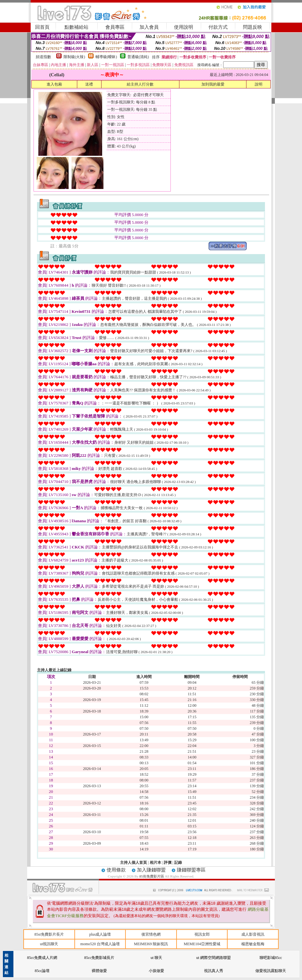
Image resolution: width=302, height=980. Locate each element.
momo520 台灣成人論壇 (100, 944)
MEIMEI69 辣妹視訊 (151, 944)
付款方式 (218, 27)
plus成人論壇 (100, 934)
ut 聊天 (156, 958)
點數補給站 (76, 27)
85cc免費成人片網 (42, 958)
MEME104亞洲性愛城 (202, 944)
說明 (259, 84)
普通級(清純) (138, 57)
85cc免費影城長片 (99, 958)
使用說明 (184, 27)
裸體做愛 (99, 971)
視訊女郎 (202, 934)
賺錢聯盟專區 (191, 870)
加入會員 (149, 27)
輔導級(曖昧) (106, 57)
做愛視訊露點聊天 (271, 971)
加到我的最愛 (213, 84)
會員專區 (115, 27)
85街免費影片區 (152, 876)
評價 (168, 863)
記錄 (178, 863)
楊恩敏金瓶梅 (253, 944)
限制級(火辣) (74, 57)
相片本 (155, 863)
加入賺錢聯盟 (151, 870)
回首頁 (42, 27)
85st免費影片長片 (49, 934)
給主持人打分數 (140, 84)
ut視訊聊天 (49, 944)
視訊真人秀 (214, 971)
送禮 (89, 84)
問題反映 (253, 27)
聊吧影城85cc (271, 958)
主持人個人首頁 (133, 863)
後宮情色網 (151, 934)
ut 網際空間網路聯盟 (214, 958)
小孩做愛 (156, 971)
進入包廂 (54, 84)
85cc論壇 (42, 971)
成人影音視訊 (253, 934)
